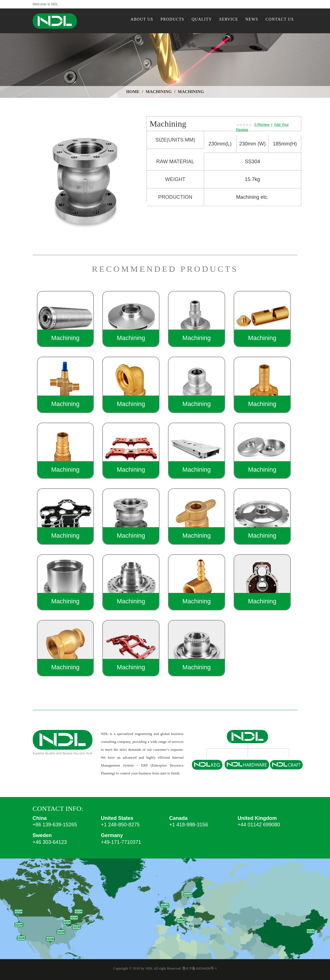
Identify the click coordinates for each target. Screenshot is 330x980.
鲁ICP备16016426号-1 (200, 968)
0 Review (262, 124)
